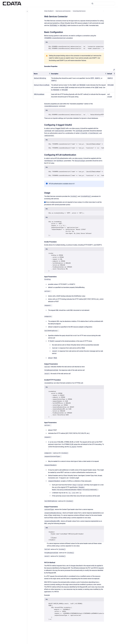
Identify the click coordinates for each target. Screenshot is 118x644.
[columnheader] (42, 74)
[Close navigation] (27, 11)
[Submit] (92, 4)
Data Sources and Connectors (63, 11)
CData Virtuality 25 (49, 11)
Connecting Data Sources (79, 11)
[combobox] (103, 4)
